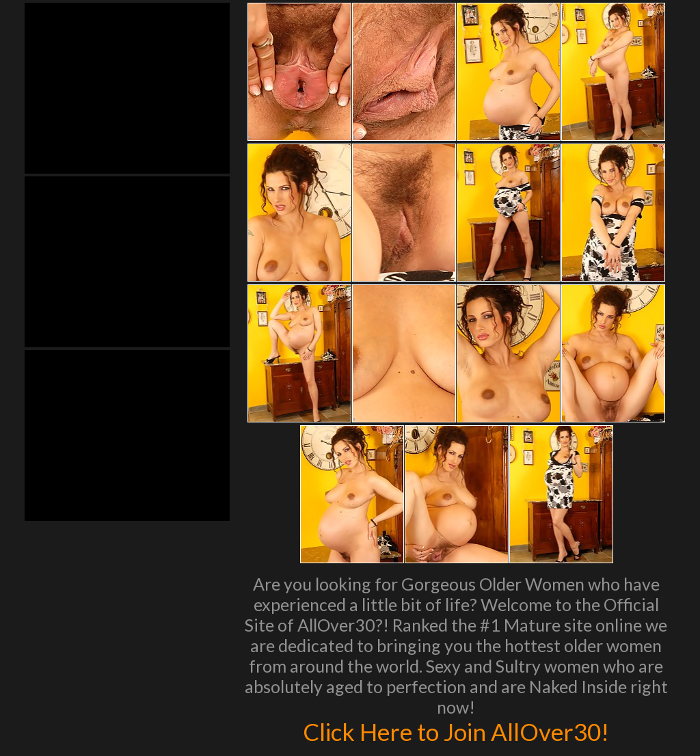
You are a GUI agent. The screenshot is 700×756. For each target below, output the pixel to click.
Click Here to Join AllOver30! (456, 731)
